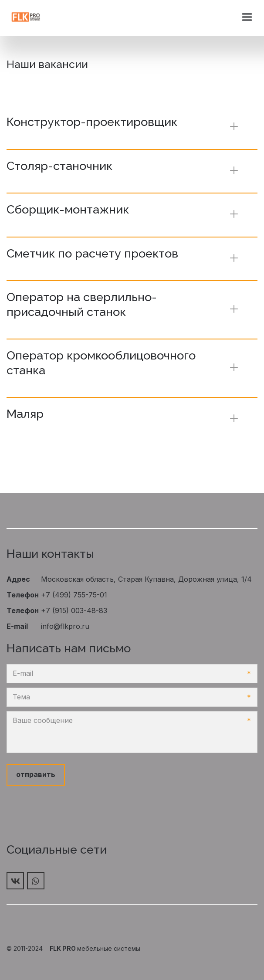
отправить (36, 774)
